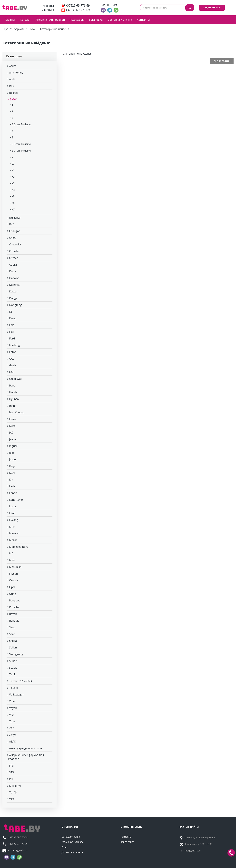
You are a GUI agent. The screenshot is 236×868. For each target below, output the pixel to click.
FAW (12, 325)
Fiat (11, 332)
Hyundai (14, 399)
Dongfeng (15, 305)
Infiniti (13, 406)
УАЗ (12, 799)
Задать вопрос (212, 8)
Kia (11, 480)
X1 (13, 170)
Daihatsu (15, 285)
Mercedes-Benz (19, 547)
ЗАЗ (11, 772)
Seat (12, 634)
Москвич (15, 786)
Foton (13, 352)
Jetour (13, 459)
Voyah (13, 708)
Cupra (13, 265)
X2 (13, 177)
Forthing (15, 345)
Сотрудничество (71, 837)
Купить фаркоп (14, 29)
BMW (32, 29)
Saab (12, 627)
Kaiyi (12, 466)
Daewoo (14, 278)
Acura (13, 66)
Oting (13, 594)
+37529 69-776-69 (76, 5)
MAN (12, 527)
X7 (13, 210)
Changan (15, 231)
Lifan (12, 513)
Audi (12, 79)
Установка (96, 20)
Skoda (13, 641)
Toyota (14, 688)
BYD (12, 224)
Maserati (15, 533)
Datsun (14, 291)
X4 (13, 190)
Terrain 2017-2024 (21, 681)
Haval (13, 386)
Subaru (14, 661)
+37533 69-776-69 (76, 10)
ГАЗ (11, 766)
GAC (12, 359)
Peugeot (14, 600)
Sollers (13, 647)
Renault (14, 621)
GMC (12, 372)
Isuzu (13, 419)
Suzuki (13, 668)
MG (11, 553)
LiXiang (14, 520)
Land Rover (16, 500)
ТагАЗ (13, 792)
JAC (11, 433)
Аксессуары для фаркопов (26, 748)
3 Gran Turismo (21, 124)
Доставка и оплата (120, 20)
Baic (12, 86)
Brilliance (15, 218)
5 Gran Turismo (21, 144)
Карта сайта (127, 842)
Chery (13, 238)
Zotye (13, 735)
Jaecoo (13, 439)
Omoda (14, 580)
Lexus (13, 506)
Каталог (25, 20)
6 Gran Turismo (21, 151)
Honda (13, 392)
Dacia (13, 271)
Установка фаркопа (73, 842)
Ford (12, 338)
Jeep (12, 453)
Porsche (14, 607)
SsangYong (16, 654)
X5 (13, 196)
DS (11, 312)
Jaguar (13, 446)
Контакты (143, 20)
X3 (13, 183)
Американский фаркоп (50, 20)
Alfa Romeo (16, 73)
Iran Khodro (17, 412)
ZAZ (12, 728)
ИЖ (11, 779)
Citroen (14, 258)
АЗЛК (13, 742)
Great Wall (16, 379)
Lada (12, 486)
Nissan (13, 574)
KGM (12, 473)
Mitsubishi (16, 567)
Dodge (13, 298)
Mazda (13, 540)
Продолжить (222, 61)
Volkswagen (17, 694)
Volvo (13, 701)
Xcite (12, 721)
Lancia (13, 493)
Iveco (12, 426)
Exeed (13, 318)
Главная (10, 20)
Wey (12, 715)
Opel (12, 587)
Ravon (13, 614)
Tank (12, 674)
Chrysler (14, 251)
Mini (12, 560)
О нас (65, 847)
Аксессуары (77, 20)
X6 (13, 203)
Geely (13, 365)
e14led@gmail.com (18, 850)
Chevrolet (15, 244)
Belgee (13, 93)
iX (13, 164)
